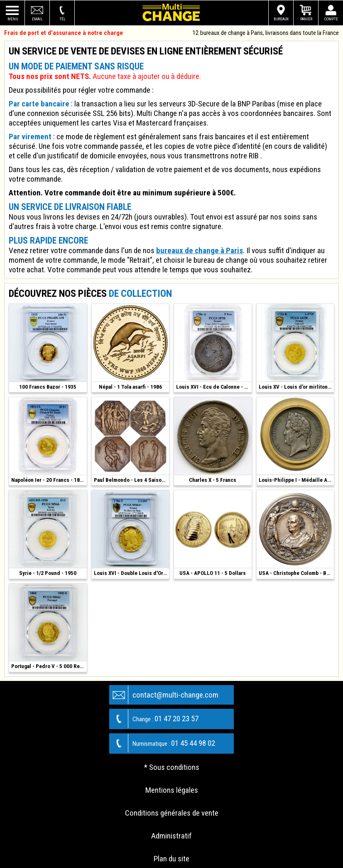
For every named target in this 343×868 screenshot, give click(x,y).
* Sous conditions (172, 767)
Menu (13, 19)
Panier (306, 19)
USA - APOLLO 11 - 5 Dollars (213, 573)
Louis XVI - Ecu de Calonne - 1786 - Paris (214, 387)
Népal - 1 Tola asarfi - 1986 (130, 387)
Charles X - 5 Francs (213, 480)
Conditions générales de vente (172, 813)
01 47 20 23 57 (154, 719)
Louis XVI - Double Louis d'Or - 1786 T (132, 573)
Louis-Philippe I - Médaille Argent (296, 480)
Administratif (171, 836)
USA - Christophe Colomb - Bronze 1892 (296, 573)
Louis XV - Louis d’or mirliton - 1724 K (296, 387)
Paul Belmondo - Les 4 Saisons (131, 480)
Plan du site (171, 859)
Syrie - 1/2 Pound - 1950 (48, 573)
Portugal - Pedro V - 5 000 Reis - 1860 (49, 666)
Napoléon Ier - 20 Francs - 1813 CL (49, 480)
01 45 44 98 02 (162, 743)
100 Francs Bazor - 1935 (48, 387)
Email (37, 19)
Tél (62, 19)
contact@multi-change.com (164, 695)
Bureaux (281, 19)
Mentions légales (172, 790)
